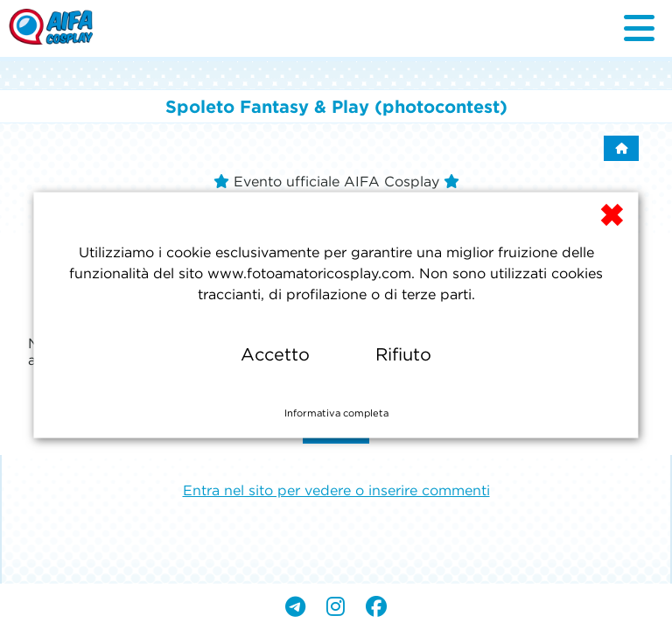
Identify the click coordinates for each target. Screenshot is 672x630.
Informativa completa (336, 413)
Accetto (275, 354)
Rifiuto (403, 354)
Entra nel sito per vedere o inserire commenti (336, 490)
